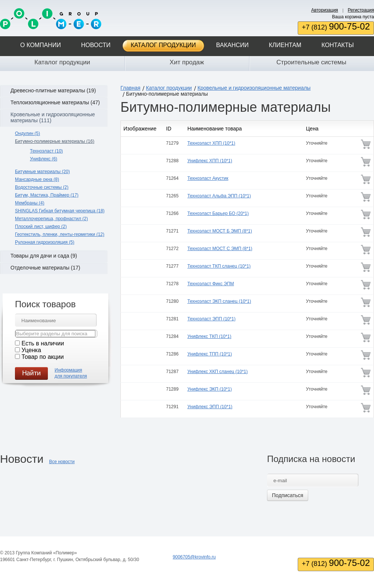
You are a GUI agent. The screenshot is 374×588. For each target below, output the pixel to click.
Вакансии (232, 45)
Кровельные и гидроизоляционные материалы (254, 88)
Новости (96, 45)
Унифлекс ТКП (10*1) (209, 336)
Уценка (31, 350)
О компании (41, 45)
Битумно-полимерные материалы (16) (55, 141)
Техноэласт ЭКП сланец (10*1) (219, 301)
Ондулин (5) (27, 133)
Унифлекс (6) (44, 159)
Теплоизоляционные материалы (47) (55, 102)
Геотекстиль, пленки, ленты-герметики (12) (60, 234)
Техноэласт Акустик (208, 178)
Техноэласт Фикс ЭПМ (211, 284)
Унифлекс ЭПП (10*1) (210, 407)
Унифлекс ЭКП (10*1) (210, 389)
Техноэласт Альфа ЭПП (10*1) (219, 196)
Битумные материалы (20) (42, 172)
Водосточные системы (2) (42, 187)
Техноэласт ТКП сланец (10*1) (219, 266)
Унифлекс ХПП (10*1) (210, 161)
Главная (130, 88)
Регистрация (361, 10)
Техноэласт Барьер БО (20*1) (218, 213)
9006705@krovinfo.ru (194, 557)
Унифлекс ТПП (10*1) (210, 354)
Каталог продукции (163, 45)
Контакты (338, 45)
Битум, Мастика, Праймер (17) (47, 195)
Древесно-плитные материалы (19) (53, 90)
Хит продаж (187, 62)
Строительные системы (311, 62)
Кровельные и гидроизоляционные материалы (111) (53, 117)
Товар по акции (42, 357)
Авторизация (325, 10)
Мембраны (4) (30, 203)
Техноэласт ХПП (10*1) (211, 143)
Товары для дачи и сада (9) (44, 256)
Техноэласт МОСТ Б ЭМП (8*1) (220, 231)
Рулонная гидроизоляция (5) (45, 242)
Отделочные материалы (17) (45, 268)
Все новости (62, 462)
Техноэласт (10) (46, 151)
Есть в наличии (43, 343)
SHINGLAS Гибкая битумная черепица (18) (60, 211)
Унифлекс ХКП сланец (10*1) (217, 372)
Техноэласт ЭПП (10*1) (211, 319)
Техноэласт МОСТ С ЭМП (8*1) (220, 249)
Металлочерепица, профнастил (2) (51, 219)
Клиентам (285, 45)
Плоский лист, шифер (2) (41, 227)
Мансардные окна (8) (37, 179)
